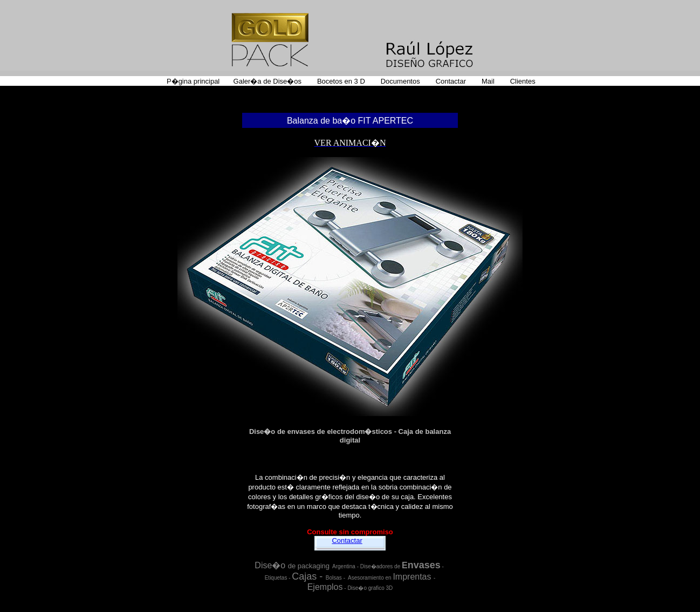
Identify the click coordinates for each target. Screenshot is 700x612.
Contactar (347, 540)
